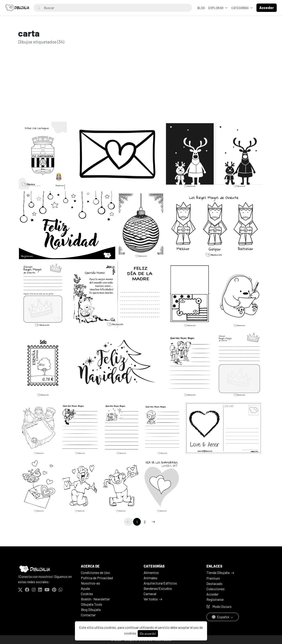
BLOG (201, 8)
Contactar (88, 615)
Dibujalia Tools (92, 604)
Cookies (87, 594)
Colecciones (215, 589)
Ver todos (151, 599)
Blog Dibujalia (91, 610)
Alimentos (151, 572)
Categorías (240, 8)
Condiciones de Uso (95, 572)
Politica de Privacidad (97, 578)
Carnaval (150, 594)
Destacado (214, 584)
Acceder (212, 594)
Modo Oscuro (219, 606)
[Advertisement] (141, 90)
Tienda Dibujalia (218, 572)
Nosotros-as (90, 583)
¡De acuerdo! (148, 634)
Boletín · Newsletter (95, 599)
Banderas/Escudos (158, 588)
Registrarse (215, 599)
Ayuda (85, 588)
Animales (150, 578)
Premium (213, 578)
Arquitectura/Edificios (160, 583)
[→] (153, 522)
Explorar (216, 8)
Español (221, 617)
